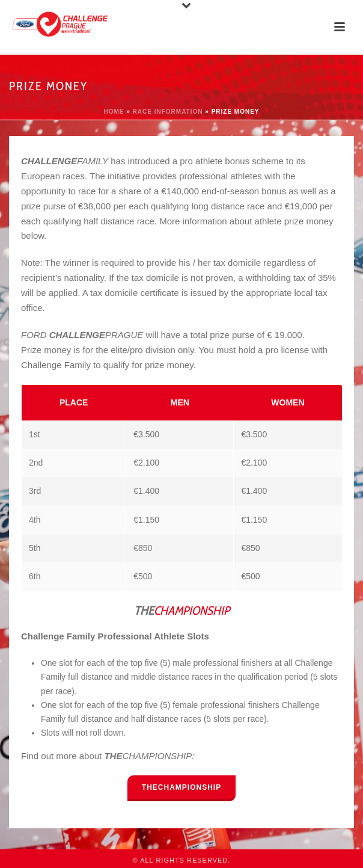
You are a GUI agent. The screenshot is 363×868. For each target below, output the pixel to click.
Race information (168, 112)
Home (114, 112)
